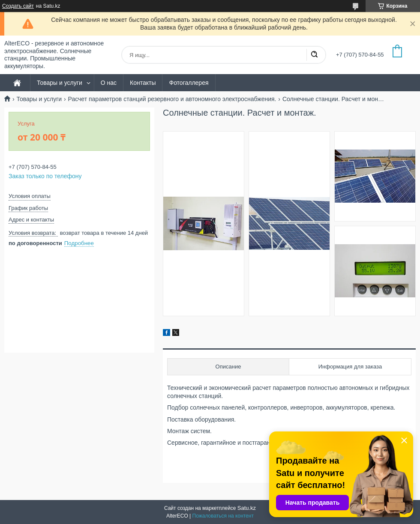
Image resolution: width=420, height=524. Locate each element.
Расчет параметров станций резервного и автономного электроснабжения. (172, 99)
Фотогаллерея (189, 83)
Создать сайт (18, 6)
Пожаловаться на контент (223, 516)
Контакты (143, 83)
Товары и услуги (60, 83)
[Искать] (314, 55)
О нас (109, 83)
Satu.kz (247, 508)
